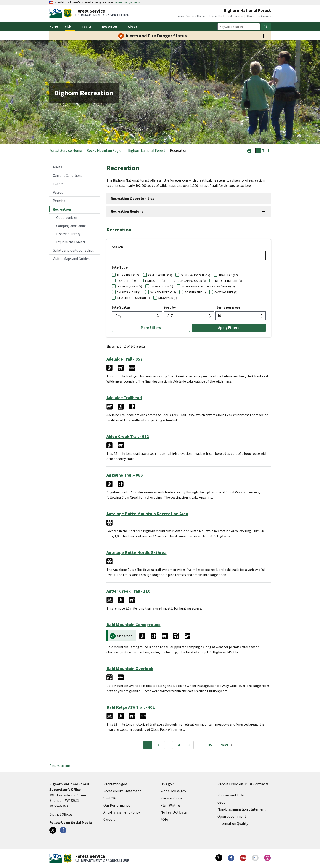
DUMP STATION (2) (162, 286)
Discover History (68, 234)
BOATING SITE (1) (195, 292)
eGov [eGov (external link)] (221, 802)
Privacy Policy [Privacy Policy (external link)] (171, 798)
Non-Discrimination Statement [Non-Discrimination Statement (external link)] (242, 809)
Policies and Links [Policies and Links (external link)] (231, 795)
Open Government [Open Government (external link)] (232, 816)
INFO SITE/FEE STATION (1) (133, 298)
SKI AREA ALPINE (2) (129, 292)
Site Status (121, 307)
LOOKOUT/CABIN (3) (129, 286)
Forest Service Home (191, 16)
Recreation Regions (127, 211)
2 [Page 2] (158, 745)
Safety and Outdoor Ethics (73, 250)
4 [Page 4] (179, 745)
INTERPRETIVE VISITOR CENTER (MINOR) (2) (208, 286)
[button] (249, 150)
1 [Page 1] (148, 745)
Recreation (62, 209)
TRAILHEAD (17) (228, 275)
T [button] (258, 151)
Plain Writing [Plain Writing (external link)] (170, 805)
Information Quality (233, 823)
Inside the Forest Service (226, 16)
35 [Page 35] (210, 745)
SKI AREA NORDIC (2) (163, 292)
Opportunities (67, 217)
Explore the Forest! (71, 242)
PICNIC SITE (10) (127, 281)
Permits (59, 201)
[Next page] (227, 745)
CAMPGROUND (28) (160, 275)
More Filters (151, 328)
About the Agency (259, 16)
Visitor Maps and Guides (71, 259)
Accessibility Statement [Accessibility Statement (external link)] (122, 791)
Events (58, 184)
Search (117, 247)
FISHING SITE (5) (155, 281)
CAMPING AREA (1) (226, 292)
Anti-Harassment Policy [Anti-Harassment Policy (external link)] (122, 812)
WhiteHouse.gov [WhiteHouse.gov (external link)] (173, 791)
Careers (109, 819)
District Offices (61, 814)
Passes (58, 192)
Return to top (60, 766)
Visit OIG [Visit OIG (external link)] (110, 798)
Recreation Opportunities (132, 199)
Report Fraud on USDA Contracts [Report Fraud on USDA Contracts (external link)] (243, 784)
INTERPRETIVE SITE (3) (228, 281)
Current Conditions (68, 176)
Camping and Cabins (71, 226)
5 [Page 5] (189, 745)
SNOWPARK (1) (168, 298)
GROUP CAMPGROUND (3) (190, 281)
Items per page (228, 307)
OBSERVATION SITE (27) (195, 275)
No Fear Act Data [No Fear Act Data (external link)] (174, 812)
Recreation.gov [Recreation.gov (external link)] (115, 784)
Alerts (57, 167)
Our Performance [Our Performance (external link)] (117, 805)
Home (54, 26)
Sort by (170, 307)
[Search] (266, 27)
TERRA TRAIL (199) (128, 275)
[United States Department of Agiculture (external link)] (56, 13)
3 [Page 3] (169, 745)
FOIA (164, 819)
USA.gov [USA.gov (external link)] (167, 784)
